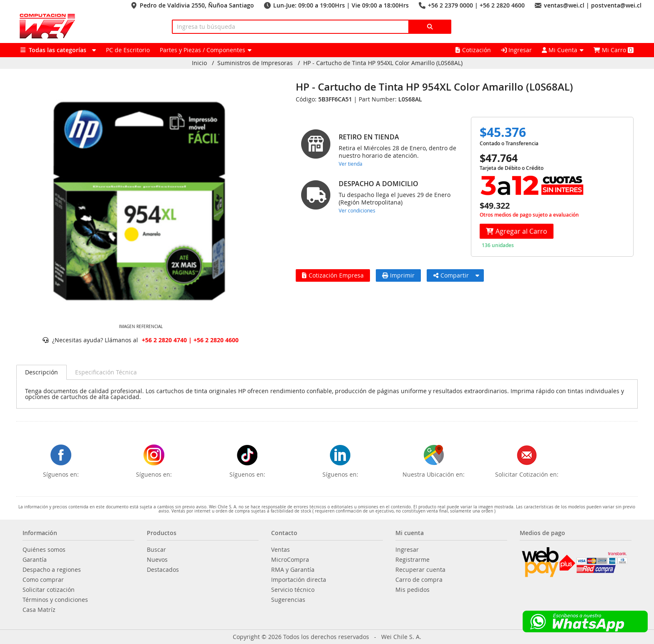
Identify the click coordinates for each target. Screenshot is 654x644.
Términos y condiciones (55, 600)
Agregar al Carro (517, 231)
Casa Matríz (39, 610)
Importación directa (299, 580)
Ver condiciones (357, 210)
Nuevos (157, 560)
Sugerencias (288, 600)
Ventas (280, 550)
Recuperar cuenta (420, 570)
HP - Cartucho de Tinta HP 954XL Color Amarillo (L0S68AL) (383, 63)
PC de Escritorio (128, 50)
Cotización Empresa (333, 275)
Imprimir (398, 275)
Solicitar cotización (49, 590)
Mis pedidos (413, 590)
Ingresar (516, 50)
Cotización (473, 50)
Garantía (35, 560)
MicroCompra (290, 560)
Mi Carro (614, 50)
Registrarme (413, 560)
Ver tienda (351, 164)
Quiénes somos (44, 550)
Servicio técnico (293, 590)
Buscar (156, 550)
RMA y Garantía (293, 570)
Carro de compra (419, 580)
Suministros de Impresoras (255, 63)
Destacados (163, 570)
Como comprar (43, 580)
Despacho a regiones (52, 570)
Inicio (199, 63)
